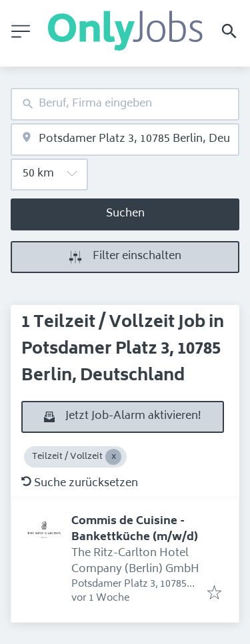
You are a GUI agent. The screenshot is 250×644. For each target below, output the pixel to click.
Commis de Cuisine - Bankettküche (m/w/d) (135, 529)
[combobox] (125, 104)
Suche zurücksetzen (80, 483)
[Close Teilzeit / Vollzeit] (113, 457)
